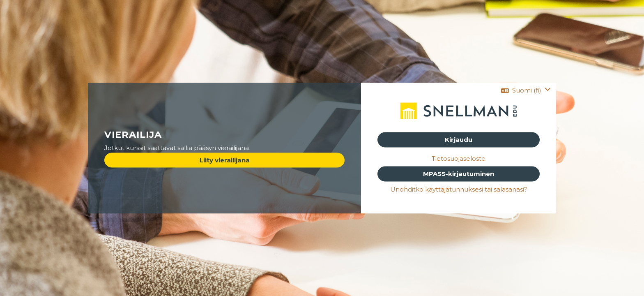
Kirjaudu (459, 140)
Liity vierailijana (225, 160)
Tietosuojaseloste (459, 158)
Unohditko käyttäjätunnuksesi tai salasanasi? (459, 189)
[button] (526, 91)
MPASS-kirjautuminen (459, 174)
